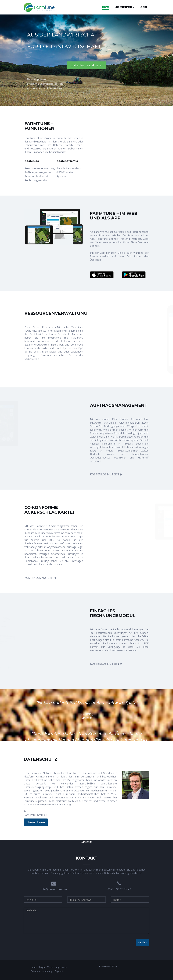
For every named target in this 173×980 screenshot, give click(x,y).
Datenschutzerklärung (57, 804)
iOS (51, 540)
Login (143, 7)
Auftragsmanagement (38, 172)
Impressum (61, 967)
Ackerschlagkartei (36, 176)
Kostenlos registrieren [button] (87, 65)
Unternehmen (124, 7)
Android (35, 540)
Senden (143, 942)
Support (59, 971)
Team (50, 967)
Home (34, 967)
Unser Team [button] (36, 822)
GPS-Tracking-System (66, 174)
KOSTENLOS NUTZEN (106, 474)
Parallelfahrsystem (69, 168)
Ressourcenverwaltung (38, 168)
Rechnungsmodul (36, 180)
